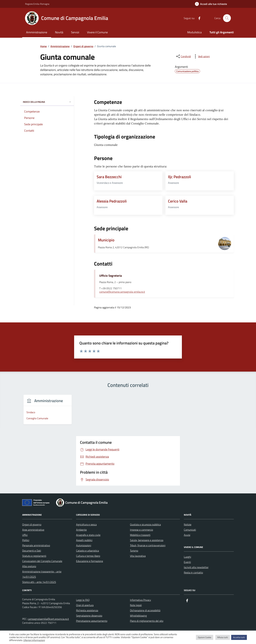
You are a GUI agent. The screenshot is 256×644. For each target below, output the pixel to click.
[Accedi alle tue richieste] (211, 4)
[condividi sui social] (183, 56)
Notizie (188, 524)
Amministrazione (37, 32)
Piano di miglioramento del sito (147, 621)
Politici (26, 540)
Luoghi (187, 557)
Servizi (75, 32)
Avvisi (187, 535)
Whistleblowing (138, 616)
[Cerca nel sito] (227, 18)
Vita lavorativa (138, 556)
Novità (59, 32)
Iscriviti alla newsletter (196, 567)
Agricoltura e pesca (86, 524)
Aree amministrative (33, 530)
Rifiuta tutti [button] (223, 637)
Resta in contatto (193, 572)
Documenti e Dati (32, 551)
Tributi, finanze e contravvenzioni (148, 545)
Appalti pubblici (84, 540)
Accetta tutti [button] (239, 637)
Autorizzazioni (84, 545)
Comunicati (190, 530)
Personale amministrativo (36, 545)
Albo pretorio (29, 566)
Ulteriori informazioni (34, 640)
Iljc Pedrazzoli (180, 177)
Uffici (25, 535)
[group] (48, 412)
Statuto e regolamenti (34, 556)
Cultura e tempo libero (88, 556)
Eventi (187, 562)
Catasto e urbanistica (88, 551)
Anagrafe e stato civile (88, 535)
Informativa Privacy (140, 600)
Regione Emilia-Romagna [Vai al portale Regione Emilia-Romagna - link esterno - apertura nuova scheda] (37, 4)
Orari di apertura (85, 605)
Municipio (106, 240)
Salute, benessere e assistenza (147, 540)
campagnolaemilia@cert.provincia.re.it (48, 619)
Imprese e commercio (141, 530)
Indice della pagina (47, 102)
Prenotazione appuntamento (92, 621)
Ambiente (81, 530)
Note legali (136, 605)
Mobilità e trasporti (140, 535)
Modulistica (194, 32)
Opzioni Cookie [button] (205, 637)
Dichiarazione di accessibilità (145, 610)
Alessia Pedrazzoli (112, 201)
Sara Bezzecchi (109, 177)
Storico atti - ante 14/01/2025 (39, 582)
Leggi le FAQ (83, 600)
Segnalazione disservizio (89, 616)
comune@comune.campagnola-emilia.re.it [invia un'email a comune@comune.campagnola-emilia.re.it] (122, 292)
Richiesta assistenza (87, 610)
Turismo (134, 551)
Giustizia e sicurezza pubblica (145, 524)
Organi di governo (32, 524)
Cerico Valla (178, 201)
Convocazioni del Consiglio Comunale (42, 561)
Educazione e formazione (90, 561)
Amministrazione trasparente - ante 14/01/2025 (42, 574)
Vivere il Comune (97, 32)
